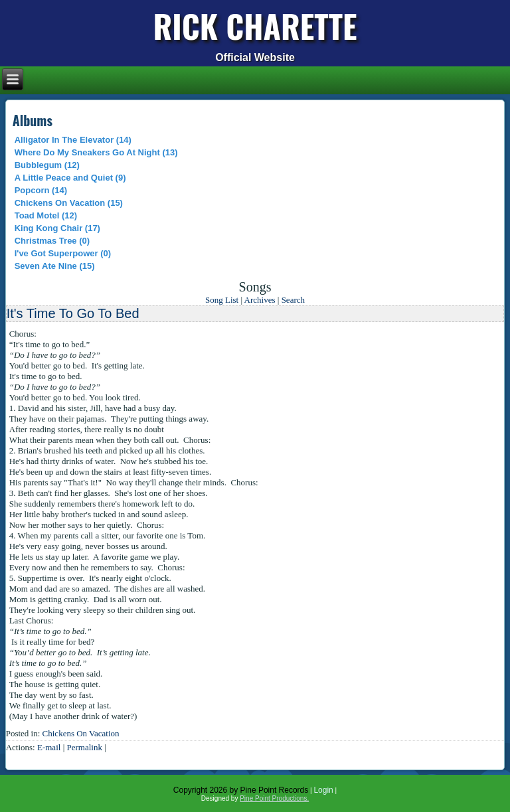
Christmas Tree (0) (52, 241)
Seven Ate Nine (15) (55, 266)
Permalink (84, 747)
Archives (260, 300)
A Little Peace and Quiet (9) (70, 178)
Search (293, 300)
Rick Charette (255, 26)
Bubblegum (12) (47, 165)
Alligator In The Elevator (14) (73, 140)
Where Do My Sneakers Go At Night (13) (96, 152)
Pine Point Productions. (274, 798)
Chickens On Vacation (81, 733)
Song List (222, 300)
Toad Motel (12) (46, 215)
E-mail (49, 747)
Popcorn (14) (41, 190)
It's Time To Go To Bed (73, 313)
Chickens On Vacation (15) (69, 203)
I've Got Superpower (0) (63, 253)
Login (323, 790)
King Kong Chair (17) (57, 228)
